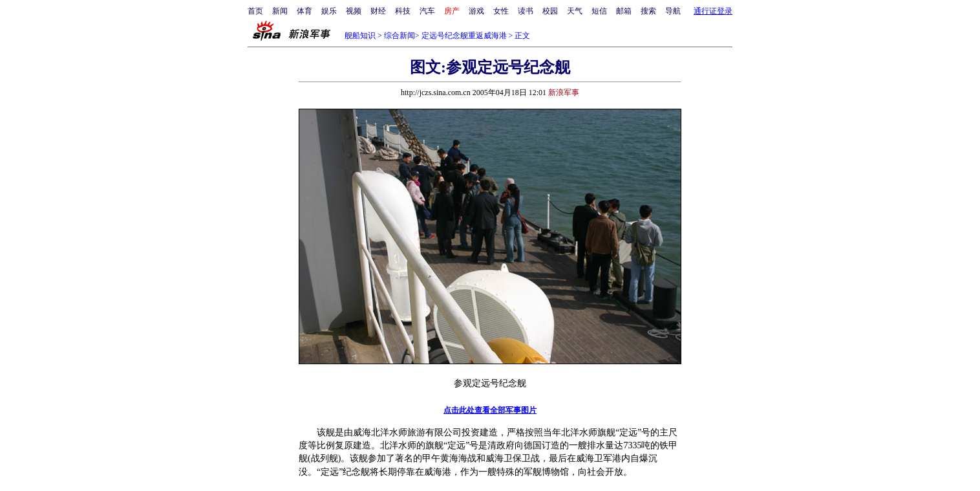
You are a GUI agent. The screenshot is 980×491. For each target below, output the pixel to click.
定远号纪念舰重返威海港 (464, 36)
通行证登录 (713, 11)
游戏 (476, 11)
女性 (501, 11)
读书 (526, 11)
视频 (354, 11)
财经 (378, 11)
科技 (403, 11)
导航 (673, 11)
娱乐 (329, 11)
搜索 (648, 11)
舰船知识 (360, 36)
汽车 (427, 11)
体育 (304, 11)
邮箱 (624, 11)
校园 (550, 11)
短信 (599, 11)
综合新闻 (399, 36)
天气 (575, 11)
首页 (255, 11)
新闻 (280, 11)
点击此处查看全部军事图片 (490, 410)
